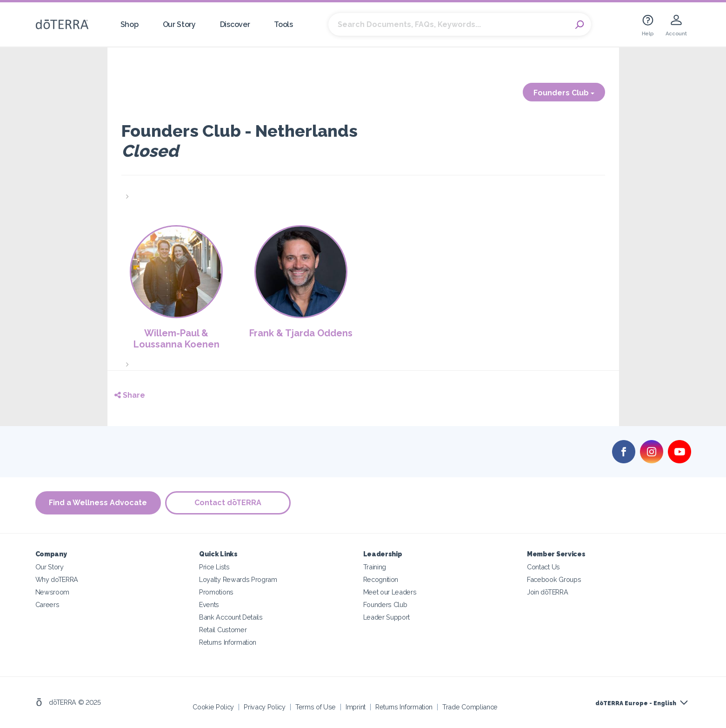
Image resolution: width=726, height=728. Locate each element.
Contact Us (543, 567)
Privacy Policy (265, 707)
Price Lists (214, 567)
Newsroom (53, 592)
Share (130, 395)
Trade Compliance (470, 707)
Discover (235, 24)
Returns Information (228, 642)
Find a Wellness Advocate (98, 503)
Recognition (381, 579)
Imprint (356, 707)
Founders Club (564, 93)
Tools (283, 24)
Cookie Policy (213, 707)
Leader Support (387, 617)
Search (579, 25)
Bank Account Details (231, 617)
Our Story (179, 24)
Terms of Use (316, 707)
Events (209, 604)
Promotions (216, 592)
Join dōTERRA (547, 592)
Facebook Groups (554, 579)
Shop (130, 24)
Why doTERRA (57, 579)
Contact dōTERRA (228, 503)
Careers (47, 604)
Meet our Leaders (390, 592)
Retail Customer (223, 630)
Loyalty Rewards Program (238, 579)
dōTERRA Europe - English (636, 703)
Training (375, 567)
